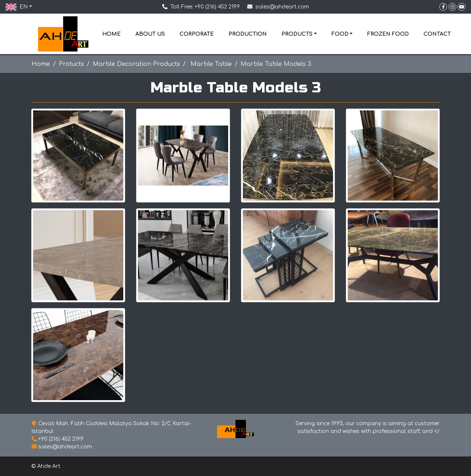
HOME (111, 34)
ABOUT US (150, 34)
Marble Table (210, 64)
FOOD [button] (340, 34)
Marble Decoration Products (136, 64)
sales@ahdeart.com (282, 7)
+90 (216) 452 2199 (217, 7)
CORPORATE (197, 34)
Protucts (71, 64)
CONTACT (437, 34)
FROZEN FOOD (388, 34)
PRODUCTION (248, 34)
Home (41, 64)
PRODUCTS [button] (297, 34)
